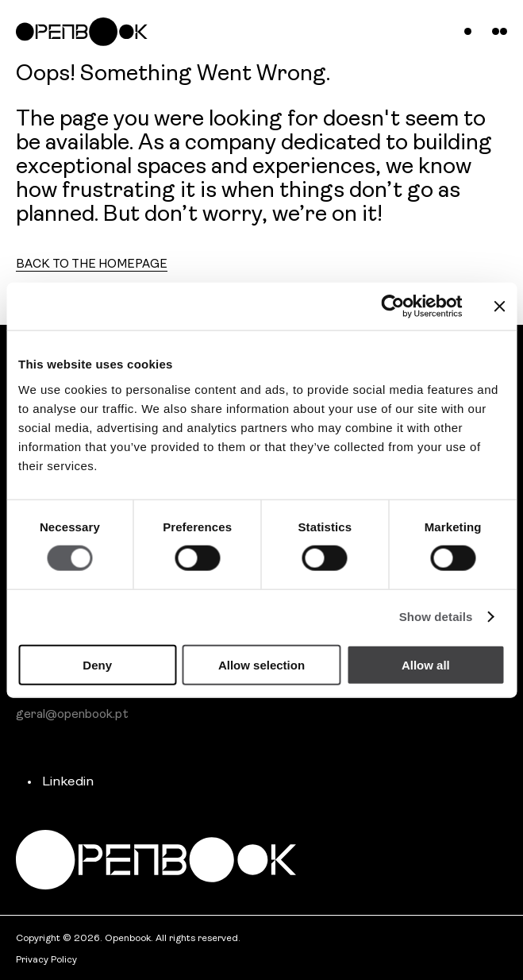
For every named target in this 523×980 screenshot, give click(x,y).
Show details (436, 617)
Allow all (426, 664)
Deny (97, 664)
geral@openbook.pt (72, 715)
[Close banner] (499, 307)
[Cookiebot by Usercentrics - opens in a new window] (393, 307)
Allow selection (261, 664)
